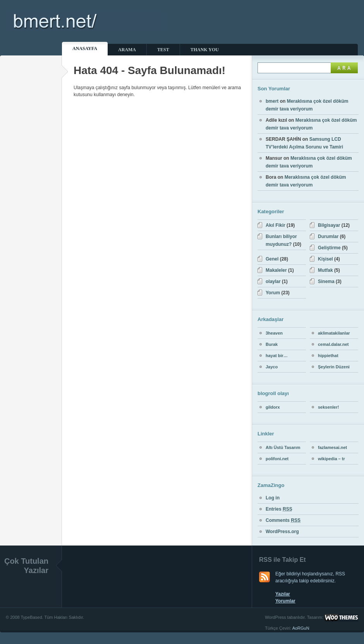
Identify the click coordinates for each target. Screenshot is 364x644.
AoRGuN (301, 628)
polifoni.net (277, 459)
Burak (272, 344)
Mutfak (325, 270)
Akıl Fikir (276, 225)
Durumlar (328, 237)
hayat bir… (277, 356)
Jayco (272, 367)
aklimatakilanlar (334, 333)
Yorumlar (285, 601)
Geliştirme (329, 248)
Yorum (273, 293)
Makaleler (276, 270)
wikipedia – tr (331, 459)
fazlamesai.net (332, 447)
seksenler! (328, 407)
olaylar (273, 281)
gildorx (273, 407)
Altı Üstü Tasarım (283, 447)
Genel (272, 259)
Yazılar (283, 594)
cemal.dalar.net (333, 344)
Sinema (326, 281)
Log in (273, 498)
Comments (283, 520)
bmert (272, 101)
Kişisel (325, 259)
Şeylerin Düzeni (334, 367)
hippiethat (328, 356)
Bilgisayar (329, 225)
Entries (279, 509)
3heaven (274, 333)
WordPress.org (282, 532)
